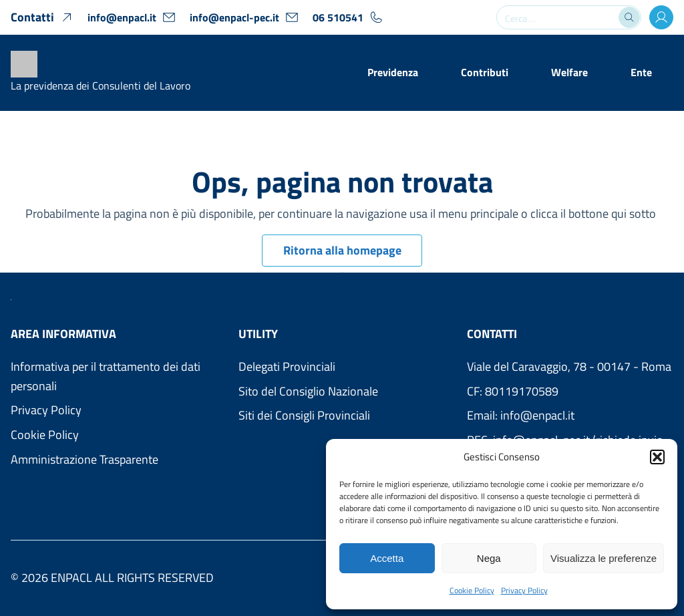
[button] (657, 457)
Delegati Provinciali (287, 366)
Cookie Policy (472, 590)
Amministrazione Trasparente (84, 459)
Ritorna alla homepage (342, 250)
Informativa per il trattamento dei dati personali (106, 376)
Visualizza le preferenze (604, 558)
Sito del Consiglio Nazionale (308, 391)
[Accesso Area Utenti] (661, 17)
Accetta (387, 558)
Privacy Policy (524, 590)
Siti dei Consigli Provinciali (304, 415)
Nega (489, 558)
